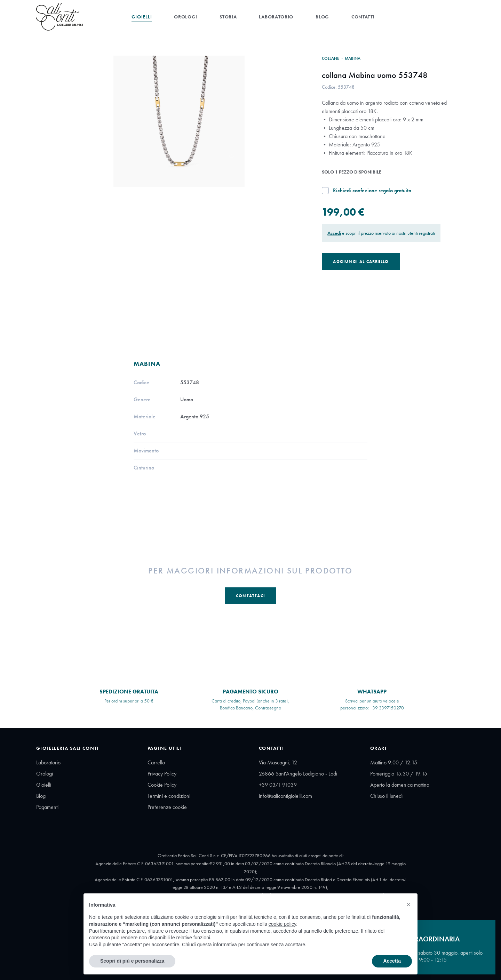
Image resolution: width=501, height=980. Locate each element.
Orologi (186, 17)
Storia (228, 17)
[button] (408, 905)
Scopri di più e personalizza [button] (132, 961)
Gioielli (142, 17)
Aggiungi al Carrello (361, 262)
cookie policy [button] (282, 924)
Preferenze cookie (167, 807)
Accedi (334, 233)
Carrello (156, 762)
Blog (322, 17)
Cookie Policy (162, 785)
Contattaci (250, 596)
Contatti (363, 17)
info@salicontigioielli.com (285, 796)
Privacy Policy (162, 774)
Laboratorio (276, 17)
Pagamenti (47, 807)
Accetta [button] (392, 961)
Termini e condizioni (169, 796)
